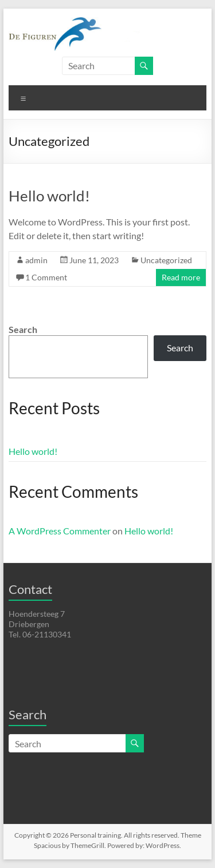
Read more (181, 277)
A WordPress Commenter (60, 531)
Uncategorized (166, 260)
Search (23, 329)
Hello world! (49, 196)
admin (36, 260)
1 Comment (46, 277)
